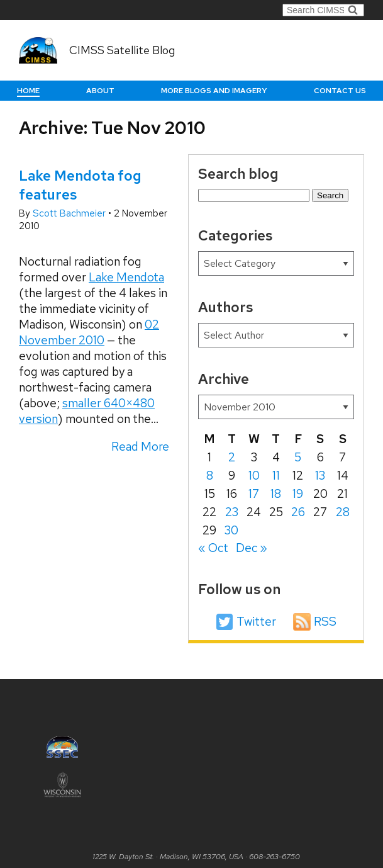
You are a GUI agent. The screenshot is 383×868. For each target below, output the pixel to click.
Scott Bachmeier (70, 213)
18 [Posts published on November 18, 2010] (276, 494)
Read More (140, 447)
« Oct (213, 548)
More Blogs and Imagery (214, 91)
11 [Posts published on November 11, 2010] (276, 476)
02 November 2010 (89, 332)
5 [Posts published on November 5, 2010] (298, 457)
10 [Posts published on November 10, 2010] (254, 476)
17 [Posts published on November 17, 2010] (254, 494)
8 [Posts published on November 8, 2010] (210, 476)
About (100, 91)
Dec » (252, 548)
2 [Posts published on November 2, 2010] (232, 457)
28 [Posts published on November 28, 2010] (343, 512)
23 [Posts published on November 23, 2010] (232, 512)
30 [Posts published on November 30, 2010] (231, 530)
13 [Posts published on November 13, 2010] (320, 476)
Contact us (340, 91)
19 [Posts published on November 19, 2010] (298, 494)
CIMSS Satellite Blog (122, 50)
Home (28, 91)
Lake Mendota (126, 277)
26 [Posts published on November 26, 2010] (298, 512)
